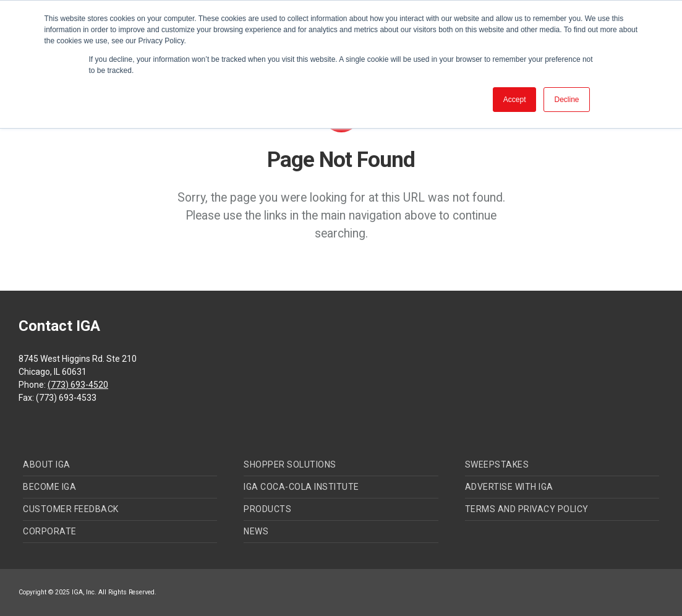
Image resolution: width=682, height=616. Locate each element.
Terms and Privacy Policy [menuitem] (527, 509)
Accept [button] (515, 100)
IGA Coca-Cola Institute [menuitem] (301, 487)
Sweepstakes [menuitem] (497, 464)
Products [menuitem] (267, 509)
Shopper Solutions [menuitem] (290, 464)
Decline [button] (566, 100)
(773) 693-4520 (78, 385)
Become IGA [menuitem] (49, 487)
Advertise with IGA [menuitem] (509, 487)
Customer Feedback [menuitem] (71, 509)
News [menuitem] (256, 531)
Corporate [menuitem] (50, 531)
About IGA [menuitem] (47, 464)
